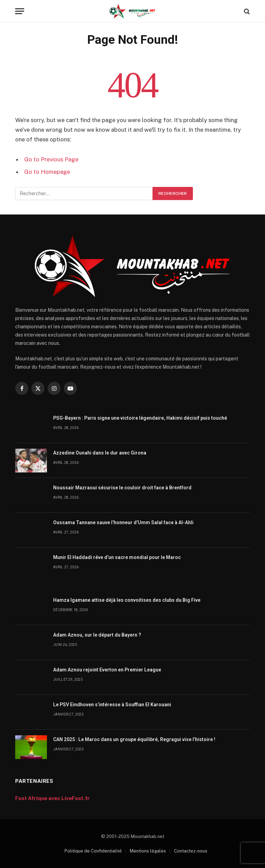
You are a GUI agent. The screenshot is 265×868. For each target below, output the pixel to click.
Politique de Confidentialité (93, 851)
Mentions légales (148, 851)
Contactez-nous (191, 851)
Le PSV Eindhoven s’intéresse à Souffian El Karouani (112, 705)
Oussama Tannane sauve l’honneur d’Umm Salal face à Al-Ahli (123, 522)
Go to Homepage (47, 172)
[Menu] (20, 11)
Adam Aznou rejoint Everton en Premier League (107, 670)
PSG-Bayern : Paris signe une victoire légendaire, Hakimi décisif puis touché (140, 418)
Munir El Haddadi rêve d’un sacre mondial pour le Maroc (117, 557)
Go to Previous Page (51, 159)
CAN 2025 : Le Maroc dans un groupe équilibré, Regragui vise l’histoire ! (134, 739)
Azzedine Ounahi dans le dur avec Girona (100, 453)
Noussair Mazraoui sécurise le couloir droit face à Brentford (122, 488)
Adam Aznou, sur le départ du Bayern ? (97, 635)
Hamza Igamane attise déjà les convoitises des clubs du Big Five (127, 600)
